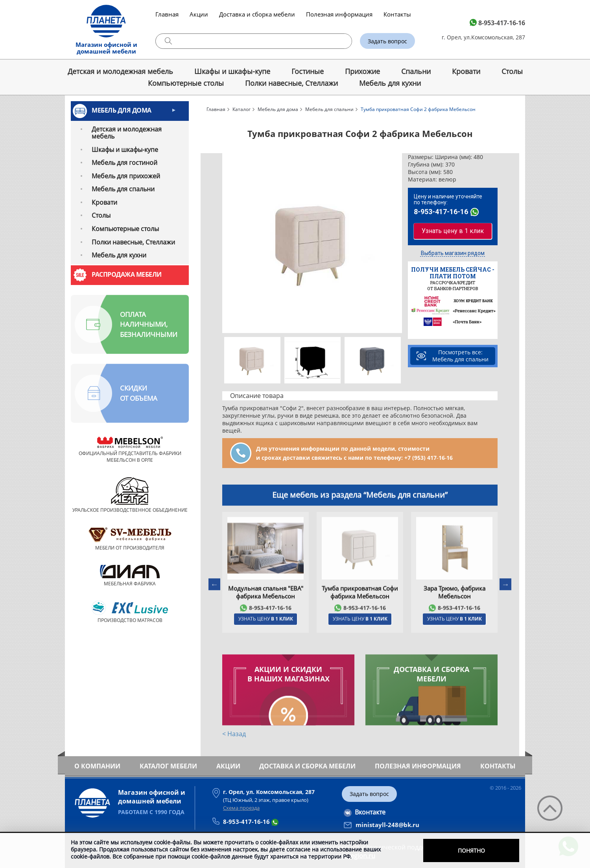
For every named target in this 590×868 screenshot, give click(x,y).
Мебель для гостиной (124, 163)
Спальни (416, 71)
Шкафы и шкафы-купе (232, 71)
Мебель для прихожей (126, 176)
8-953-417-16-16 (502, 23)
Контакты (397, 14)
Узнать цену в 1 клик (453, 231)
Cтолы (512, 71)
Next (397, 243)
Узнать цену (266, 649)
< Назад (234, 735)
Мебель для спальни (123, 189)
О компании (97, 766)
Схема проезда (241, 808)
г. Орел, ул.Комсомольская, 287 (483, 37)
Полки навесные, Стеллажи (291, 83)
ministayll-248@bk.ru (387, 825)
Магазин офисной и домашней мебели (106, 48)
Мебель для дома (122, 110)
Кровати (466, 71)
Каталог (242, 109)
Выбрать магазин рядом (453, 253)
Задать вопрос (387, 41)
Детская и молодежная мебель (120, 71)
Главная (167, 14)
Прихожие (362, 71)
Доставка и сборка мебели (257, 14)
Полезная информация (339, 14)
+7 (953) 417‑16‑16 (429, 458)
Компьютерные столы (186, 83)
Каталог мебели (168, 766)
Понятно (471, 850)
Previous (227, 243)
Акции (199, 14)
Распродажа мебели (127, 274)
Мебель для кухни (390, 83)
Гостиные (308, 71)
